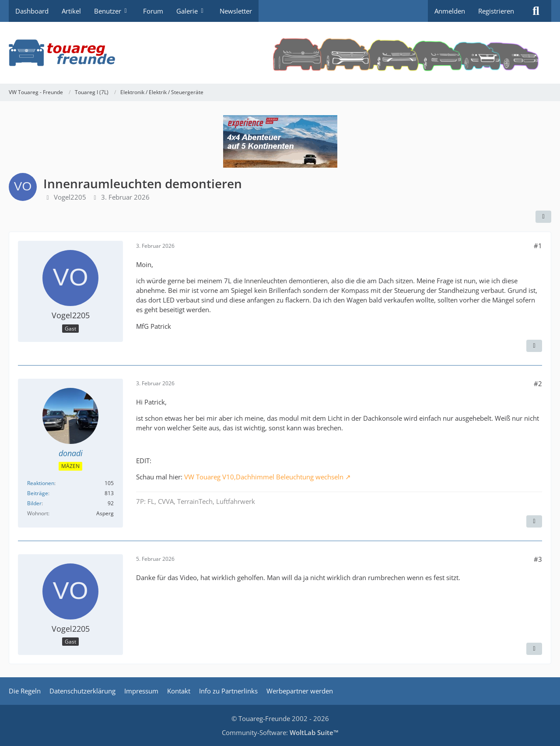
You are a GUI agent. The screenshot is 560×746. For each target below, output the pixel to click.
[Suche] (536, 11)
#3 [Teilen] (538, 559)
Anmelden (450, 11)
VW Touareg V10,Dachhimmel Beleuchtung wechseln (264, 477)
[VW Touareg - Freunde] (280, 53)
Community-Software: (280, 732)
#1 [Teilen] (538, 246)
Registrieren (496, 11)
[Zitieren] (534, 346)
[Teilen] (543, 217)
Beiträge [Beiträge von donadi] (38, 493)
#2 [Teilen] (538, 384)
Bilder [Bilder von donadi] (34, 503)
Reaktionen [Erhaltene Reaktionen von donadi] (41, 483)
